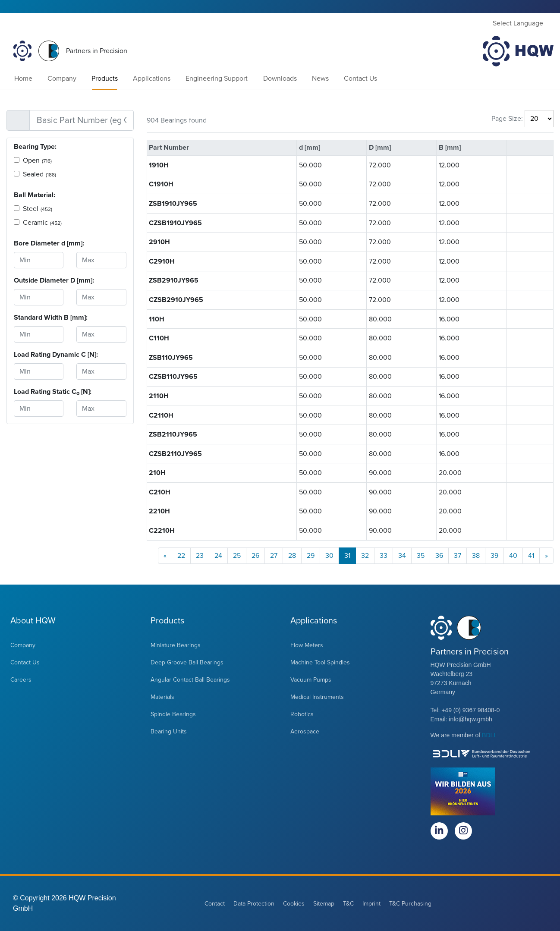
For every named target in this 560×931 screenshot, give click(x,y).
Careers (21, 680)
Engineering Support (217, 79)
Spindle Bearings (173, 714)
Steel (38, 209)
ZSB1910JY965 (173, 204)
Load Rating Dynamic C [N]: (39, 355)
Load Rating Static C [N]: (39, 392)
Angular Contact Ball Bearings (190, 680)
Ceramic (42, 223)
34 (402, 556)
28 (292, 556)
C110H (159, 338)
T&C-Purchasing (410, 904)
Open (37, 160)
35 (421, 556)
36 (439, 556)
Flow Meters (307, 645)
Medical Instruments (317, 697)
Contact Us (360, 79)
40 (513, 556)
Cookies (294, 904)
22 (181, 556)
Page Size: (507, 119)
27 (274, 556)
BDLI (489, 735)
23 (200, 556)
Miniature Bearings (176, 645)
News (320, 79)
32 (365, 556)
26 (255, 556)
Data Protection (254, 904)
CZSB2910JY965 (176, 300)
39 (494, 556)
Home (23, 79)
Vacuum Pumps (311, 680)
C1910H (161, 184)
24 (218, 556)
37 (458, 556)
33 (384, 556)
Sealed (39, 174)
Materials (162, 697)
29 (311, 556)
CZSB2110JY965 (175, 454)
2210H (159, 511)
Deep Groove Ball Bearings (187, 662)
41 (531, 556)
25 (237, 556)
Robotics (302, 714)
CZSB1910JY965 (175, 223)
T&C (348, 904)
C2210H (162, 531)
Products (105, 79)
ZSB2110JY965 (173, 434)
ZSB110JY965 (171, 358)
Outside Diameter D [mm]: (39, 280)
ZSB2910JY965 (174, 280)
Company (62, 79)
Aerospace (305, 731)
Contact (215, 904)
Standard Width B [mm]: (39, 318)
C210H (160, 492)
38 (476, 556)
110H (157, 319)
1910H (159, 165)
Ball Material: (35, 195)
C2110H (161, 415)
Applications (152, 79)
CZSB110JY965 (173, 377)
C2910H (162, 261)
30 (329, 556)
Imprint (371, 904)
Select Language (518, 23)
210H (157, 473)
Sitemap (324, 904)
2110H (159, 396)
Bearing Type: (35, 147)
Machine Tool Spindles (320, 662)
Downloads (280, 79)
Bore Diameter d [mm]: (39, 243)
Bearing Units (169, 731)
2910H (159, 242)
